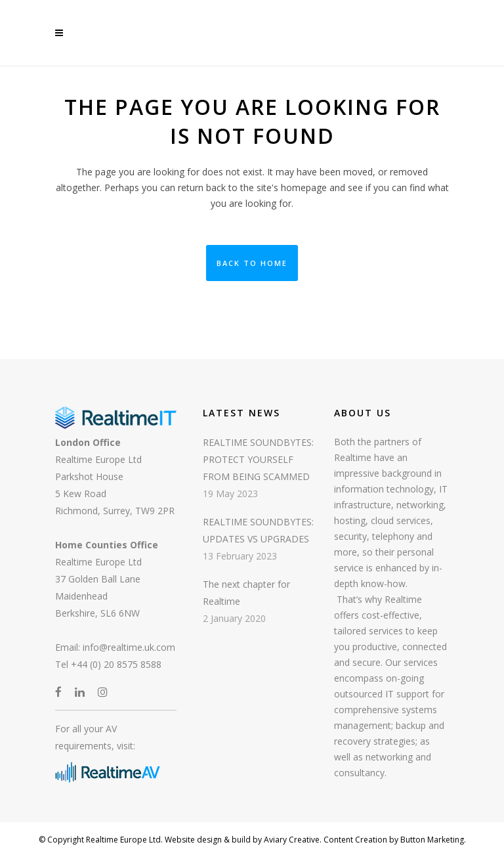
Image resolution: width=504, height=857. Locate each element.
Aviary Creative (291, 840)
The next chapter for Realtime (246, 593)
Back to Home (252, 263)
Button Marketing (431, 840)
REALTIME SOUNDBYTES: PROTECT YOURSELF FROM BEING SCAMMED (258, 459)
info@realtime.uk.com (129, 647)
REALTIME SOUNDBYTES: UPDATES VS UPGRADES (258, 530)
